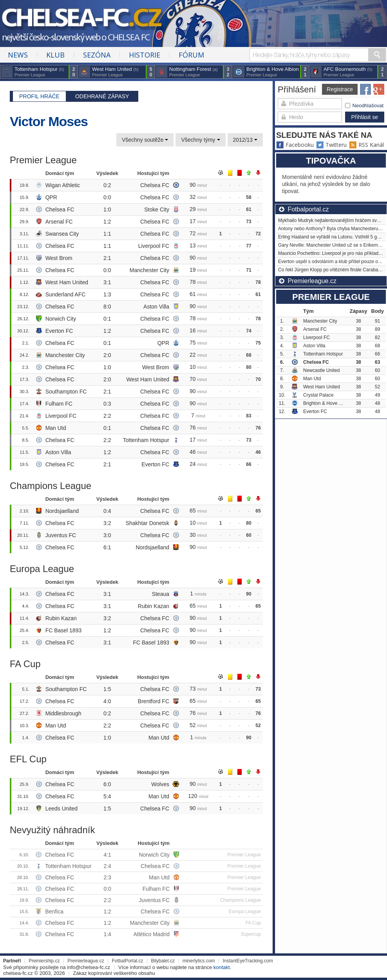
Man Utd (56, 428)
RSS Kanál (366, 145)
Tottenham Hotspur (146, 440)
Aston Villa (156, 307)
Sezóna (97, 55)
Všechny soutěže (145, 140)
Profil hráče (39, 96)
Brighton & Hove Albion (327, 403)
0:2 (107, 185)
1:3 (107, 294)
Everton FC (59, 331)
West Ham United (67, 282)
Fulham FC (59, 404)
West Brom (59, 258)
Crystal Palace (318, 395)
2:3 (107, 877)
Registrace (340, 89)
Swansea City (62, 234)
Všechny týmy (200, 140)
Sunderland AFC (66, 294)
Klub (55, 55)
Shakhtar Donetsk (147, 523)
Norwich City (61, 319)
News (18, 55)
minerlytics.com (199, 961)
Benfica (54, 911)
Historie (145, 55)
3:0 (107, 535)
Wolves (160, 784)
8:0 (107, 307)
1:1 (107, 234)
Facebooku (295, 145)
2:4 (107, 866)
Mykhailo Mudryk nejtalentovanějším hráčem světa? (332, 220)
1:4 (107, 934)
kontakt (222, 967)
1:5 (107, 689)
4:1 (107, 855)
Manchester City (149, 270)
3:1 (107, 282)
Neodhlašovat (364, 106)
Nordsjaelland (62, 511)
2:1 (107, 258)
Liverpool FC (154, 246)
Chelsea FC (155, 185)
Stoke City (157, 209)
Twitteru (331, 145)
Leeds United (62, 809)
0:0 (107, 197)
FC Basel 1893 (64, 630)
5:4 (107, 796)
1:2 (107, 222)
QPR (51, 197)
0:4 (107, 511)
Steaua (161, 594)
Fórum (191, 55)
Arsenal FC (59, 222)
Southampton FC (66, 392)
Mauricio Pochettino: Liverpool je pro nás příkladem (332, 253)
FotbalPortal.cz (128, 961)
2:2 (107, 416)
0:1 (107, 319)
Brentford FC (154, 701)
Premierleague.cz (86, 961)
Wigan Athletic (63, 185)
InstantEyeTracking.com (248, 961)
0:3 (107, 404)
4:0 (107, 701)
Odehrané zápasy (102, 96)
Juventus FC (61, 535)
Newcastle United (321, 370)
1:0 (107, 209)
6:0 (107, 784)
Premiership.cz (44, 961)
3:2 (107, 523)
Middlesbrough (63, 713)
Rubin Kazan (154, 606)
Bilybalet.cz (163, 961)
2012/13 (245, 140)
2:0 (107, 355)
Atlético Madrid (151, 934)
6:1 (107, 547)
